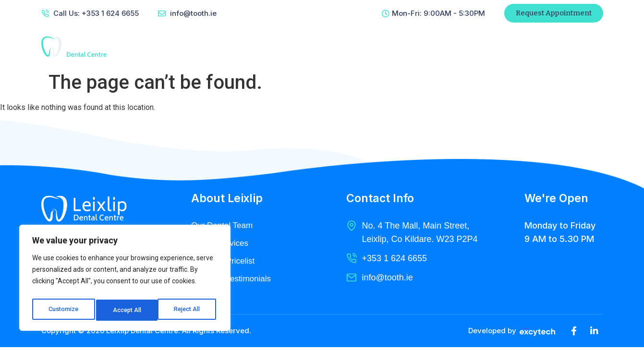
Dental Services (221, 244)
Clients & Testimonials (233, 280)
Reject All (127, 310)
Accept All (188, 310)
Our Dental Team (224, 226)
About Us (277, 47)
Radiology (382, 47)
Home (231, 47)
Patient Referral (519, 47)
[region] (125, 280)
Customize (63, 310)
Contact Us (439, 47)
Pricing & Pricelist (225, 262)
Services (329, 47)
